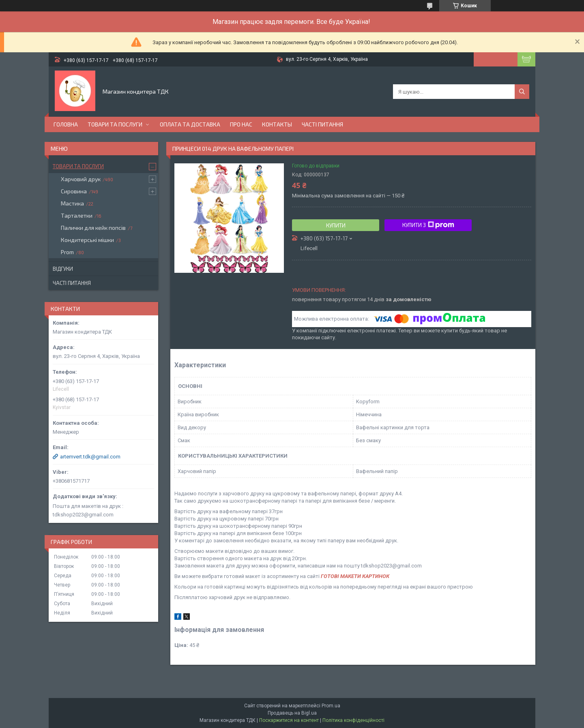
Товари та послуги (115, 124)
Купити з (428, 225)
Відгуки (63, 269)
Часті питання (322, 124)
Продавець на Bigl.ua (292, 713)
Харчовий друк (81, 179)
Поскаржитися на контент (289, 720)
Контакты (277, 124)
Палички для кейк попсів (93, 228)
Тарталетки (77, 215)
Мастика (72, 203)
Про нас (241, 124)
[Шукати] (522, 92)
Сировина (74, 191)
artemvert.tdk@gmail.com (90, 457)
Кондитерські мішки (87, 240)
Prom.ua (331, 706)
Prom (67, 252)
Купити (336, 225)
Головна (66, 124)
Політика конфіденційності (353, 720)
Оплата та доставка (190, 124)
